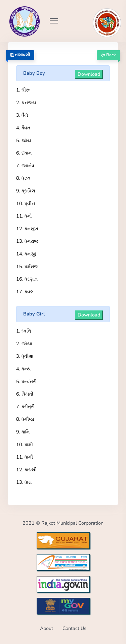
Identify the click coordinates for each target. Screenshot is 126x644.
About (47, 628)
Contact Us (74, 628)
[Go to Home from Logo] (17, 12)
